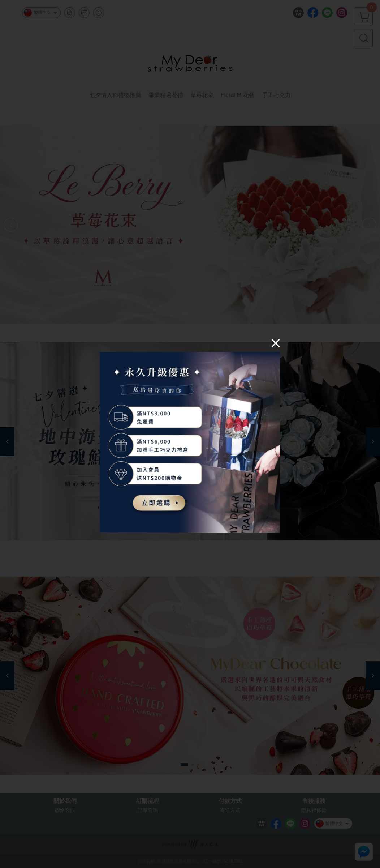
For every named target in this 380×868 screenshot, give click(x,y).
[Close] (276, 343)
